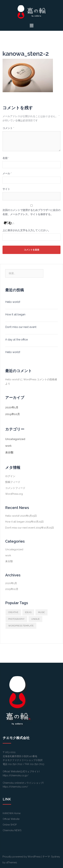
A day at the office (16, 340)
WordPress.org (14, 494)
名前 (6, 158)
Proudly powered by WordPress (22, 857)
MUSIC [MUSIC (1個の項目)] (41, 612)
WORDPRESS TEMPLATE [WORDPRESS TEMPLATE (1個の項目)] (21, 626)
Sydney (56, 857)
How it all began (15, 314)
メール (7, 173)
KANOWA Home (12, 813)
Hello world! (13, 302)
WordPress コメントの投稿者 (40, 379)
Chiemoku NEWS (12, 830)
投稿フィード (13, 482)
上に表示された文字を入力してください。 (26, 230)
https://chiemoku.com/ (15, 787)
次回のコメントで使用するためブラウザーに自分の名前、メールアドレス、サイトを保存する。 (32, 212)
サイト (6, 189)
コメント (8, 128)
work (8, 446)
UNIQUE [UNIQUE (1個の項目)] (35, 619)
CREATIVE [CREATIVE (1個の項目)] (13, 612)
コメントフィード (15, 488)
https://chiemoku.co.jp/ (16, 775)
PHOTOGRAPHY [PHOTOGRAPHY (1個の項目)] (16, 619)
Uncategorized (15, 439)
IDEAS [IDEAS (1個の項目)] (28, 612)
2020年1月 (12, 407)
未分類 (9, 452)
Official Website (11, 819)
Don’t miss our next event (21, 327)
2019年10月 (13, 414)
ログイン (10, 476)
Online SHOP (10, 825)
